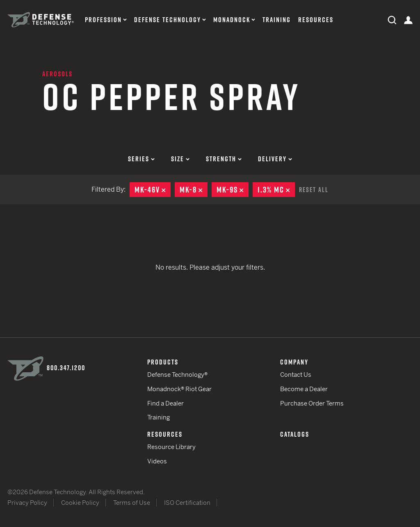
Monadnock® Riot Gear (179, 389)
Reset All (314, 190)
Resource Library (171, 447)
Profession (103, 20)
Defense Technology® (177, 375)
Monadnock (232, 20)
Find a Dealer (165, 403)
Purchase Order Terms (312, 403)
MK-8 (194, 190)
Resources (316, 20)
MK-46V (153, 190)
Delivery (275, 159)
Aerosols (57, 74)
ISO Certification (187, 503)
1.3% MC (276, 190)
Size (180, 159)
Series (141, 159)
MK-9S (233, 190)
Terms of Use (132, 503)
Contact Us (296, 375)
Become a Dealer (304, 389)
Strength (224, 159)
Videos (157, 461)
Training (277, 20)
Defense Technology (168, 20)
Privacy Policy (27, 503)
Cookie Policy (80, 503)
